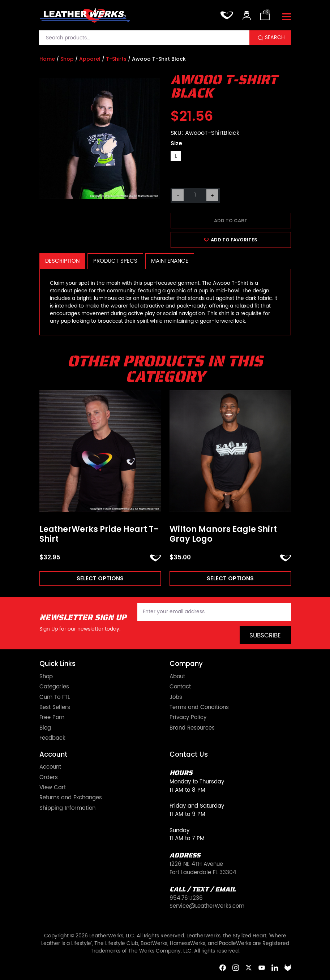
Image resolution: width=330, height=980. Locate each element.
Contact (180, 687)
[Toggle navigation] (287, 17)
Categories (54, 687)
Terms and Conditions (199, 708)
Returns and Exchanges (71, 798)
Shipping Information (67, 808)
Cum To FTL (55, 697)
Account (50, 767)
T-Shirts (116, 59)
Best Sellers (55, 708)
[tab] (63, 261)
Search (275, 38)
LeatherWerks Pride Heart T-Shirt (99, 534)
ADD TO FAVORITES (231, 240)
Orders (49, 778)
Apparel (90, 59)
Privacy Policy (188, 718)
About (177, 677)
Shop (67, 59)
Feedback (52, 738)
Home (47, 59)
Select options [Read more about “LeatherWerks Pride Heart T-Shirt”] (100, 578)
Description (62, 261)
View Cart (53, 788)
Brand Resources (192, 728)
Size (176, 143)
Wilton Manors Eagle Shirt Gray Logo (223, 534)
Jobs (176, 697)
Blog (45, 728)
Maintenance (170, 261)
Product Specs (115, 261)
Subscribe (265, 636)
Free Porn (52, 718)
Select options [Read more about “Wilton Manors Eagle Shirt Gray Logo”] (230, 578)
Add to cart (231, 221)
